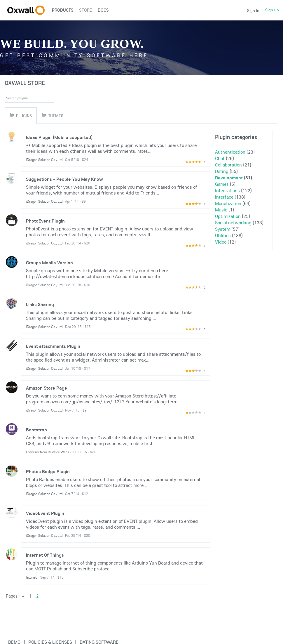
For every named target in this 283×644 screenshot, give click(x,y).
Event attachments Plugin (53, 346)
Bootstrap (36, 430)
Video (221, 242)
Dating (222, 171)
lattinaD (32, 577)
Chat (220, 158)
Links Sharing (40, 304)
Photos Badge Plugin (48, 471)
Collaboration (228, 165)
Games (222, 184)
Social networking (233, 223)
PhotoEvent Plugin (45, 221)
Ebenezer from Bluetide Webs (48, 452)
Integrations (227, 190)
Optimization (228, 216)
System (223, 229)
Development (229, 178)
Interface (224, 197)
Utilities (223, 235)
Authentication (230, 152)
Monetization (228, 203)
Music (221, 210)
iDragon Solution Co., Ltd (44, 160)
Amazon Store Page (47, 388)
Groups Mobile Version (49, 263)
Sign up (272, 10)
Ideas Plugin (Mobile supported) (59, 137)
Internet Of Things (45, 555)
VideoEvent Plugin (45, 513)
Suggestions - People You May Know (64, 179)
